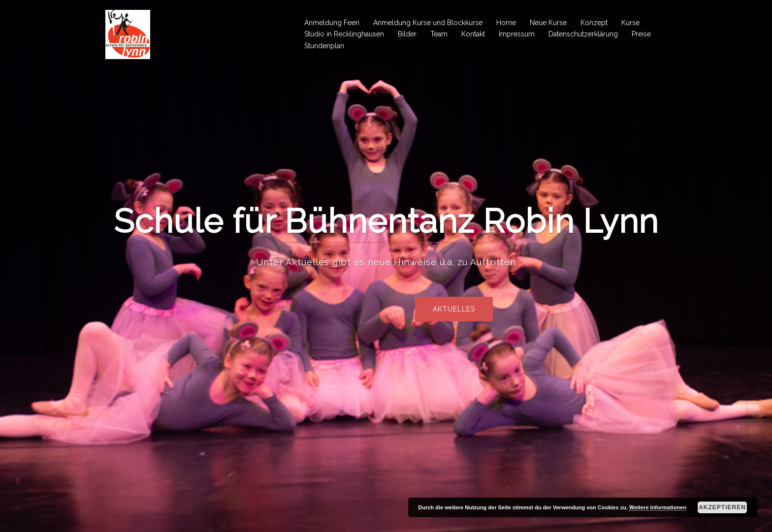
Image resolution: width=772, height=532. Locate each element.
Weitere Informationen (658, 507)
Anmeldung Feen (332, 23)
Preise (641, 34)
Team (439, 34)
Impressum (517, 34)
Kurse (630, 23)
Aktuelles (493, 309)
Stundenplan (324, 46)
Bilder (407, 34)
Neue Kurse (548, 23)
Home (506, 23)
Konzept (594, 23)
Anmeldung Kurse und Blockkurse (428, 23)
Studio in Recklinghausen (344, 34)
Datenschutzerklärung (583, 34)
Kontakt (473, 34)
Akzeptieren (722, 507)
